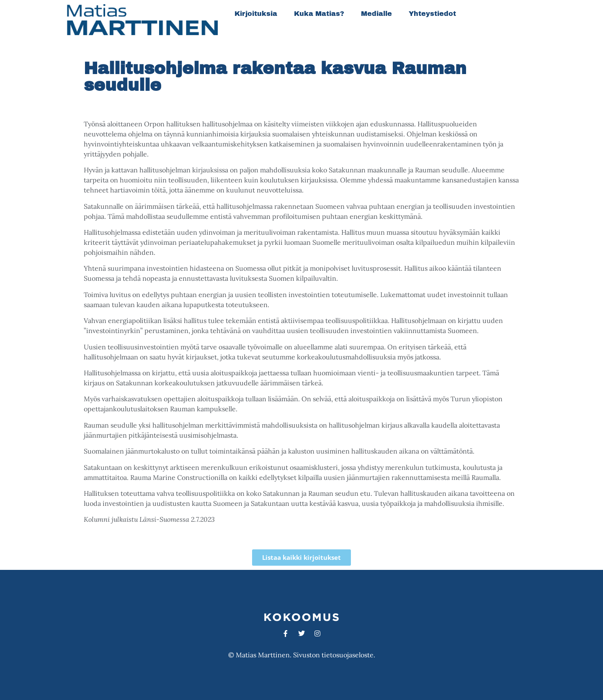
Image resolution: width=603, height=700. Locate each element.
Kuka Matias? (319, 14)
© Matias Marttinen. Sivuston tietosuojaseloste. (302, 655)
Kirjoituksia (256, 14)
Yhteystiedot (432, 14)
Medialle (376, 14)
